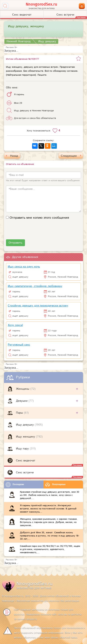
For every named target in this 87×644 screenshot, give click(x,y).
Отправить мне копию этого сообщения (39, 218)
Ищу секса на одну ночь (24, 267)
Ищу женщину (26, 437)
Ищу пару (23, 449)
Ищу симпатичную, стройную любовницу (35, 286)
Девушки (22, 401)
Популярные (55, 485)
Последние (15, 485)
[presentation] (36, 232)
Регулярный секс (19, 345)
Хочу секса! (15, 325)
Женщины (23, 389)
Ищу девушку (25, 425)
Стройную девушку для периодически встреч (38, 306)
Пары (20, 413)
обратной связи (68, 638)
